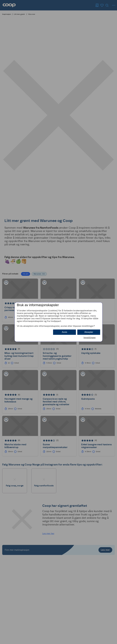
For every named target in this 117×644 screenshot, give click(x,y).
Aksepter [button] (89, 332)
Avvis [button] (64, 332)
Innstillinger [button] (90, 338)
